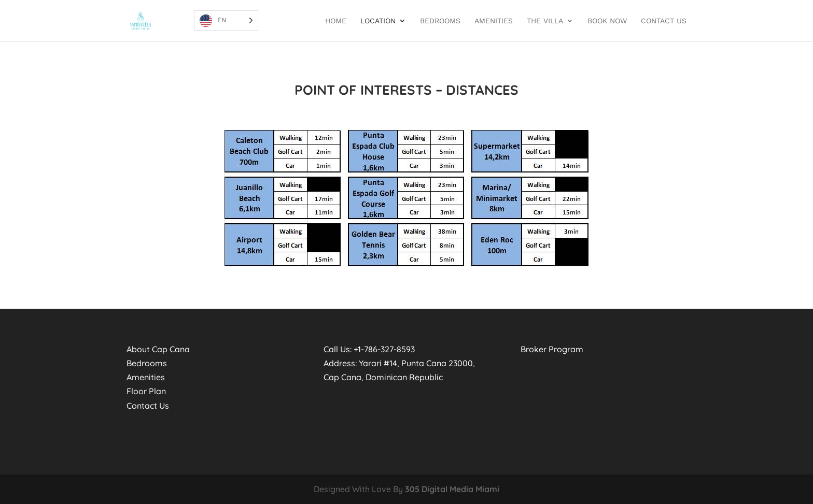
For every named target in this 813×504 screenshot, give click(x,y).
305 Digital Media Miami (452, 489)
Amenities (494, 21)
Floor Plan (146, 391)
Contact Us (664, 21)
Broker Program (552, 349)
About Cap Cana (158, 349)
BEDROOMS (440, 21)
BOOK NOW (607, 21)
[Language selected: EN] (226, 20)
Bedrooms (147, 363)
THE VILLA (545, 21)
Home (336, 21)
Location (378, 21)
